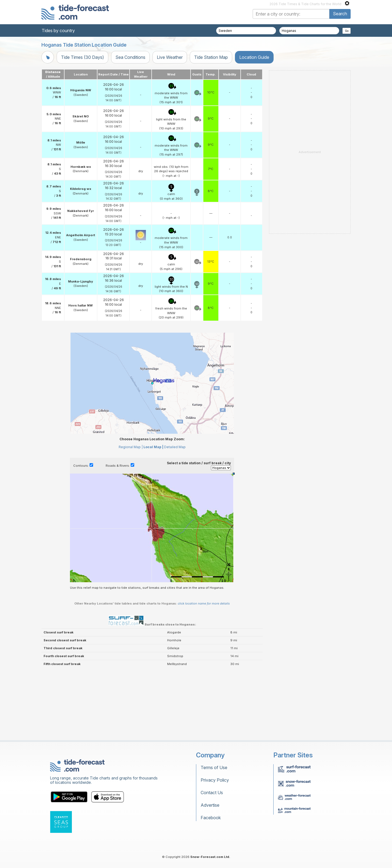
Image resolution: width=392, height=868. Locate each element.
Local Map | (153, 447)
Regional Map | (131, 447)
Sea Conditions (130, 57)
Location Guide (254, 57)
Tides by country (58, 31)
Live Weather (170, 57)
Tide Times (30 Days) (82, 57)
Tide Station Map (211, 57)
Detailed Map (175, 447)
